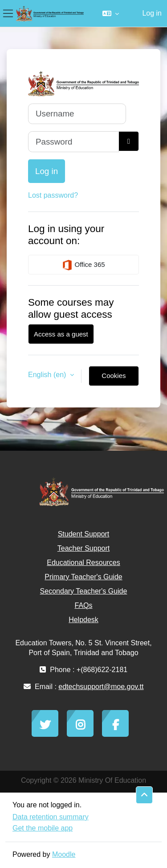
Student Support (84, 534)
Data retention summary (51, 817)
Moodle (64, 854)
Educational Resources (83, 563)
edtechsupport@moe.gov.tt (101, 687)
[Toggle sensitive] (129, 141)
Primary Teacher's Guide (83, 577)
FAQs (83, 605)
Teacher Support (83, 548)
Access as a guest (61, 334)
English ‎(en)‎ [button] (48, 375)
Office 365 (83, 265)
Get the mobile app (43, 828)
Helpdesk (83, 620)
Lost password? (53, 195)
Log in (152, 13)
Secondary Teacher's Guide (84, 591)
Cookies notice (114, 379)
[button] (111, 13)
